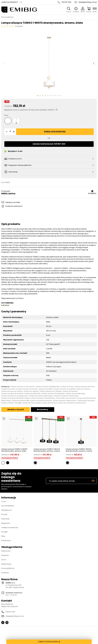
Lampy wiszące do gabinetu (53, 394)
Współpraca (6, 510)
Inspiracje (5, 519)
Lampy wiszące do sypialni (51, 391)
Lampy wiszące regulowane (65, 401)
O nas (4, 501)
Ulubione (5, 555)
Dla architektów (8, 506)
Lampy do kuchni (8, 389)
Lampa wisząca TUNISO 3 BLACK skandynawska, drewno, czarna (47, 450)
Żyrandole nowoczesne (66, 398)
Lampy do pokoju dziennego (41, 396)
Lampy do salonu (83, 389)
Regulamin (6, 523)
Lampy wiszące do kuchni (27, 389)
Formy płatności (8, 568)
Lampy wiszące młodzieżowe (43, 398)
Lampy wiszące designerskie (48, 387)
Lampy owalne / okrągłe (11, 403)
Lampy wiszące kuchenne (41, 401)
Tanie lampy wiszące (86, 401)
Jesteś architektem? (10, 2)
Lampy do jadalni (45, 389)
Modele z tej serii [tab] (16, 409)
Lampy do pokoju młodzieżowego (15, 398)
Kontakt (4, 532)
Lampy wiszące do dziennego (66, 396)
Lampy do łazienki (70, 391)
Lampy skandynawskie (86, 398)
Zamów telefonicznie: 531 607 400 (49, 144)
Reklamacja (6, 564)
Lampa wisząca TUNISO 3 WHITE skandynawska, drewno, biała (14, 450)
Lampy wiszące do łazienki (12, 394)
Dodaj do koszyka (55, 132)
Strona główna (7, 17)
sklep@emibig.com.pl (88, 2)
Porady (4, 514)
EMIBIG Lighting (8, 193)
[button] (6, 132)
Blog (3, 536)
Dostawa (5, 573)
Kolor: (6, 115)
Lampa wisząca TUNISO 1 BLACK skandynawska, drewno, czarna (79, 450)
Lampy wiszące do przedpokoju (15, 396)
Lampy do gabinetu (32, 394)
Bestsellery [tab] (43, 409)
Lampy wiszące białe (21, 401)
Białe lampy (6, 401)
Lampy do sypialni (31, 391)
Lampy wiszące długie (32, 403)
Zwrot (4, 560)
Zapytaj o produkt (13, 202)
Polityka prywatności (10, 527)
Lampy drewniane (49, 403)
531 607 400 (66, 2)
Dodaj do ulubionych (14, 206)
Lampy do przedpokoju (75, 394)
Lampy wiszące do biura (85, 387)
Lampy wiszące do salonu (12, 391)
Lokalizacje (6, 540)
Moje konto (6, 551)
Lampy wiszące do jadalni (64, 389)
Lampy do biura (67, 387)
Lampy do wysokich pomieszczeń (72, 403)
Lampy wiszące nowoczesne (23, 387)
